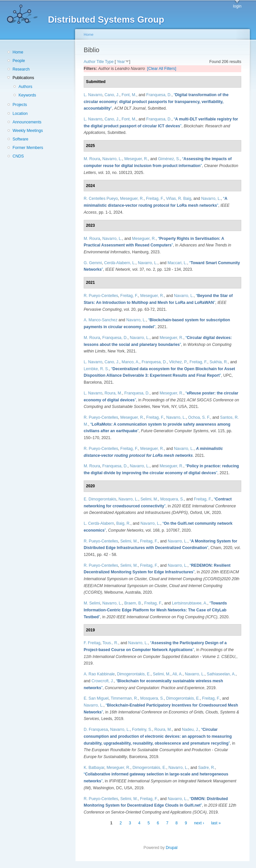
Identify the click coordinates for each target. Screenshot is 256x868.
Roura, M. (113, 393)
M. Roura (92, 159)
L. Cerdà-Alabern (99, 523)
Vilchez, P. (178, 362)
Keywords (27, 95)
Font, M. (129, 95)
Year (121, 62)
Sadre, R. (207, 768)
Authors (25, 87)
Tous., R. (110, 643)
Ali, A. (177, 674)
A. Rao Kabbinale (99, 674)
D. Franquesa (96, 730)
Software (20, 139)
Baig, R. (123, 523)
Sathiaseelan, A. (221, 674)
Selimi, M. (149, 499)
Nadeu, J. (190, 730)
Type (109, 62)
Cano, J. (112, 95)
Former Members (28, 148)
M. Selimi (92, 603)
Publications (23, 78)
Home (18, 52)
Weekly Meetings (28, 131)
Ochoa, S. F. (199, 417)
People (19, 61)
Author (90, 62)
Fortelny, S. (142, 730)
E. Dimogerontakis (100, 499)
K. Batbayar (94, 768)
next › (199, 823)
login (237, 6)
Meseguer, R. (136, 159)
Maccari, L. (177, 263)
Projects (20, 105)
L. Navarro (93, 95)
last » (216, 823)
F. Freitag (92, 643)
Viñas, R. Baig (179, 199)
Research (21, 69)
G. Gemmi (93, 263)
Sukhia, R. (219, 362)
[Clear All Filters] (162, 69)
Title (100, 62)
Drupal (174, 848)
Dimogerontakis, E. (134, 674)
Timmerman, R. (124, 698)
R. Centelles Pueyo (101, 199)
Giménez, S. (169, 159)
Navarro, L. (112, 159)
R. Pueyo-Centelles (101, 296)
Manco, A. (131, 362)
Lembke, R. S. (96, 369)
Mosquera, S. (172, 499)
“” (156, 102)
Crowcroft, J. (103, 681)
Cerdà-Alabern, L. (120, 263)
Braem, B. (133, 603)
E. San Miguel (96, 698)
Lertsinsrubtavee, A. (190, 603)
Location (20, 114)
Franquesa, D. (159, 95)
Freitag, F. (155, 199)
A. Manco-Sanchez (101, 320)
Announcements (27, 122)
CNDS (18, 156)
